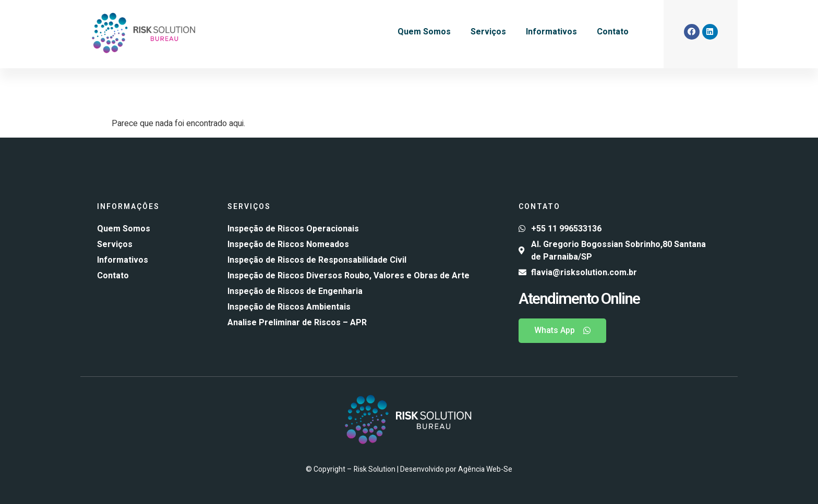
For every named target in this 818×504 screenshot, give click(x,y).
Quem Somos (424, 32)
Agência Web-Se (485, 469)
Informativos (551, 32)
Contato (613, 32)
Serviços (488, 32)
